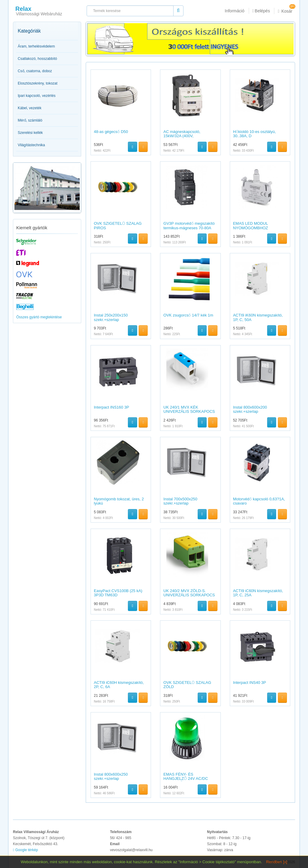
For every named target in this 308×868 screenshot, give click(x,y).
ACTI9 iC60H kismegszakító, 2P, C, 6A (119, 685)
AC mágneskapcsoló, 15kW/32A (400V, (182, 134)
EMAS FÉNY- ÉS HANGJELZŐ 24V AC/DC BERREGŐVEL (186, 779)
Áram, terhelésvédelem (36, 46)
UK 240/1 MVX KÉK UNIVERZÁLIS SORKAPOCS (189, 409)
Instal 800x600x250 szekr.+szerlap (111, 776)
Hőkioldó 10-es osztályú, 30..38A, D (254, 134)
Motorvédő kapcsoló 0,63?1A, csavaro (259, 501)
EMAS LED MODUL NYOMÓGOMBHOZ (251, 225)
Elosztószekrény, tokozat (38, 83)
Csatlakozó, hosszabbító (37, 59)
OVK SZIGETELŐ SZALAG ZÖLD (187, 685)
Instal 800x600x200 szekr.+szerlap (250, 409)
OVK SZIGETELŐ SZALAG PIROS (118, 225)
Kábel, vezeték (30, 108)
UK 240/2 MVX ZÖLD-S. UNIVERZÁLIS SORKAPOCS (189, 593)
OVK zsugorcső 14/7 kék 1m (188, 315)
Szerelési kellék (30, 133)
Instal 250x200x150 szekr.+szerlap (111, 317)
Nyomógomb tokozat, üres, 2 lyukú (119, 501)
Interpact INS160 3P (111, 407)
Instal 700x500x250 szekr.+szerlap (180, 501)
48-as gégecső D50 (111, 132)
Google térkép (25, 850)
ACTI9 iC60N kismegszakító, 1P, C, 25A (258, 593)
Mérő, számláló (30, 120)
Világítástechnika (31, 145)
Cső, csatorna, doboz (35, 71)
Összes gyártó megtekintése (39, 317)
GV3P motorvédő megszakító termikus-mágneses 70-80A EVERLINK (189, 228)
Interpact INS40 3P (250, 683)
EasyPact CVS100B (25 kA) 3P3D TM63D (118, 593)
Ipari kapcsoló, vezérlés (37, 96)
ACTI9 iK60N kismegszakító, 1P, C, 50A (258, 317)
